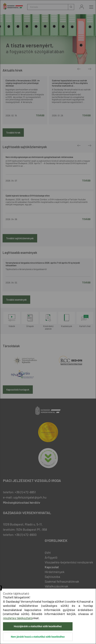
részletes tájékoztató (18, 618)
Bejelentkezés (82, 7)
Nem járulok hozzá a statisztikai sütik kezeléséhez (38, 637)
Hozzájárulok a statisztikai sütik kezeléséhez (38, 626)
